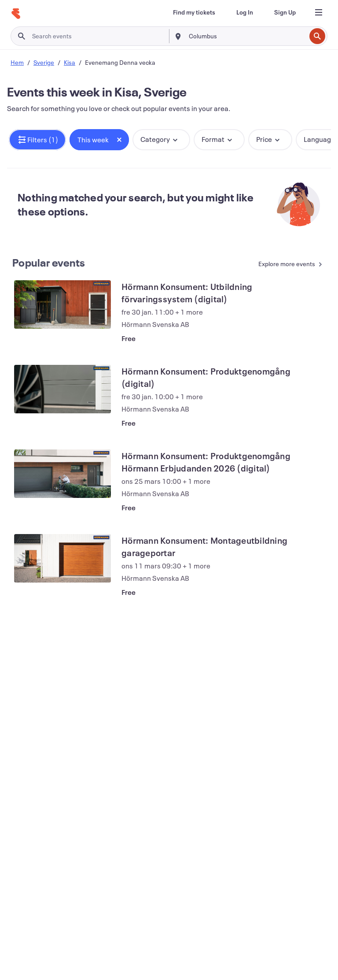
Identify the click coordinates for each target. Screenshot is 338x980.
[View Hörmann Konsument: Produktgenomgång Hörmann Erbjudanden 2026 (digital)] (62, 474)
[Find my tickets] (194, 12)
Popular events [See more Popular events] (49, 263)
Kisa (70, 62)
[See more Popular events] (287, 265)
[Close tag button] (119, 140)
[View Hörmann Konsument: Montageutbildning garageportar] (62, 558)
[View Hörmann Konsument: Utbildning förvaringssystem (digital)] (62, 304)
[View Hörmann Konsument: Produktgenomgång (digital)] (62, 389)
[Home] (16, 14)
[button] (37, 140)
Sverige (44, 62)
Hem (17, 62)
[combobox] (246, 36)
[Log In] (245, 12)
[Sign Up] (285, 12)
